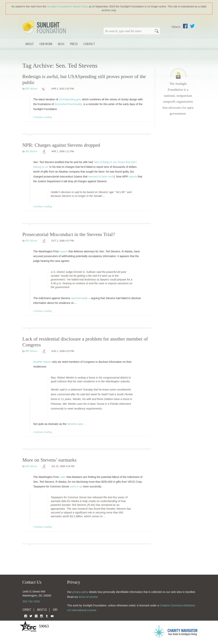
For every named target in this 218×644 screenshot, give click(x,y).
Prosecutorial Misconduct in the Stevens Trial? (69, 234)
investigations (44, 152)
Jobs (55, 610)
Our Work (46, 44)
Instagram (42, 616)
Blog (61, 44)
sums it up (76, 486)
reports (133, 177)
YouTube (52, 616)
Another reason (42, 362)
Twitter (192, 26)
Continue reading (43, 117)
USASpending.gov (70, 99)
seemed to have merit (101, 177)
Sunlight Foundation (45, 28)
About (30, 44)
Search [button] (157, 31)
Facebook (185, 26)
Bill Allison (31, 89)
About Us (42, 610)
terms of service (88, 597)
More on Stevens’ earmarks (50, 460)
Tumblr (47, 616)
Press (74, 44)
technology (44, 89)
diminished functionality (68, 104)
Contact (89, 44)
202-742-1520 (31, 601)
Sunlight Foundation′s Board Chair (67, 6)
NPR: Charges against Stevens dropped (61, 145)
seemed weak (79, 298)
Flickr (36, 616)
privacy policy (80, 592)
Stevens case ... (77, 424)
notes (63, 477)
